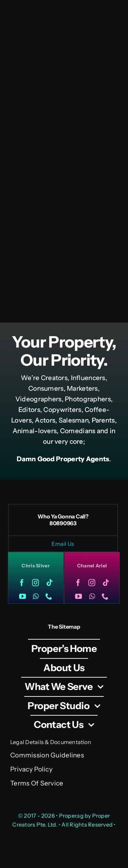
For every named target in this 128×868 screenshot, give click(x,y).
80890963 (63, 523)
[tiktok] (49, 583)
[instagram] (35, 583)
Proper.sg (72, 816)
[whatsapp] (36, 596)
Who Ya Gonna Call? (63, 516)
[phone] (49, 596)
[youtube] (23, 596)
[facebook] (22, 583)
